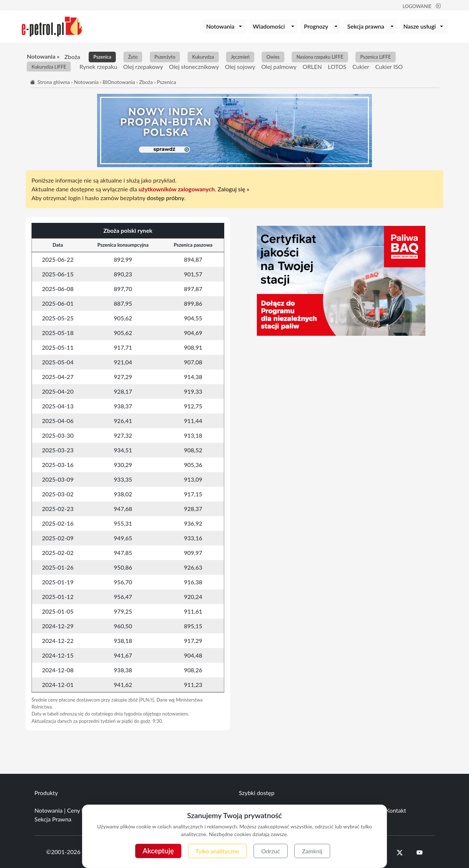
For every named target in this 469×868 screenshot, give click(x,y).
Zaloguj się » (233, 189)
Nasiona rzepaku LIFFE (320, 57)
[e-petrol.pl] (52, 25)
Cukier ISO (389, 67)
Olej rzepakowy (143, 67)
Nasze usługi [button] (420, 26)
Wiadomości (269, 26)
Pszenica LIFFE (375, 57)
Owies (273, 57)
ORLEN (312, 67)
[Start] (33, 82)
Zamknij (312, 851)
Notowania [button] (220, 26)
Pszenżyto (165, 57)
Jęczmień (240, 57)
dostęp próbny (166, 198)
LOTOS (337, 67)
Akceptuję (158, 851)
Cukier (361, 67)
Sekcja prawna (366, 26)
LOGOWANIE (422, 6)
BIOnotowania (119, 82)
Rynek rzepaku (98, 67)
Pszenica (102, 57)
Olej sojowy (240, 67)
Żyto (133, 57)
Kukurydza (203, 57)
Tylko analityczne (217, 851)
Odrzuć (271, 851)
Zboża (72, 57)
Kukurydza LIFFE (49, 67)
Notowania (86, 82)
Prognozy (316, 26)
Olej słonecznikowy (194, 67)
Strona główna (54, 82)
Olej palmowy (279, 67)
